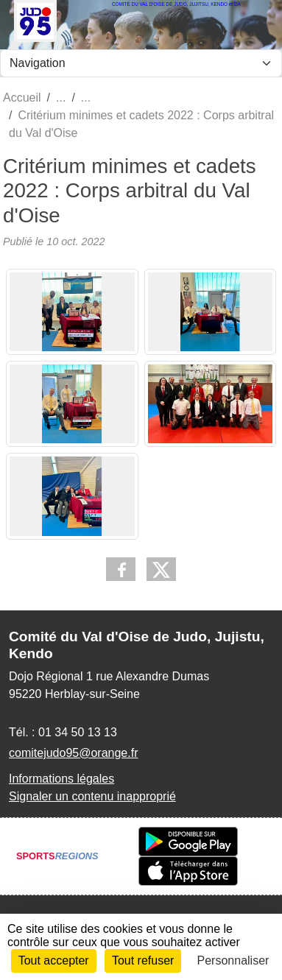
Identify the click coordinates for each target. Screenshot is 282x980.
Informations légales (61, 779)
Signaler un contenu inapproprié (92, 796)
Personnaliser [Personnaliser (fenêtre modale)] (233, 960)
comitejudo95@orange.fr (73, 753)
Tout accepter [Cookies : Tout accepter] (54, 960)
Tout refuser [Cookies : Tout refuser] (143, 960)
